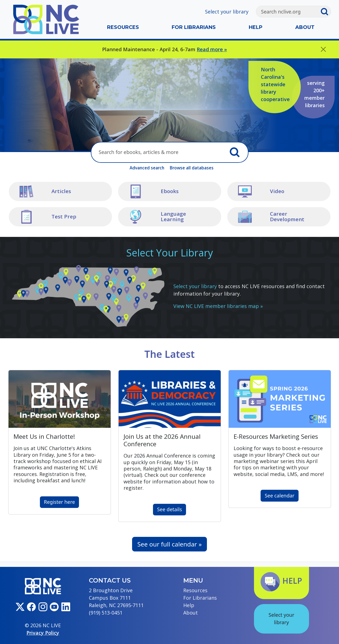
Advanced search (147, 168)
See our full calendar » (169, 544)
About (305, 27)
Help (256, 27)
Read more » (212, 49)
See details (170, 509)
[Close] (323, 49)
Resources (123, 27)
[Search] (288, 12)
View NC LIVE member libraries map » (218, 306)
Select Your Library (170, 253)
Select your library (227, 12)
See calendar (280, 496)
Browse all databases (192, 168)
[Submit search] (326, 12)
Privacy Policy (43, 633)
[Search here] (159, 152)
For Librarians (194, 27)
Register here (60, 502)
